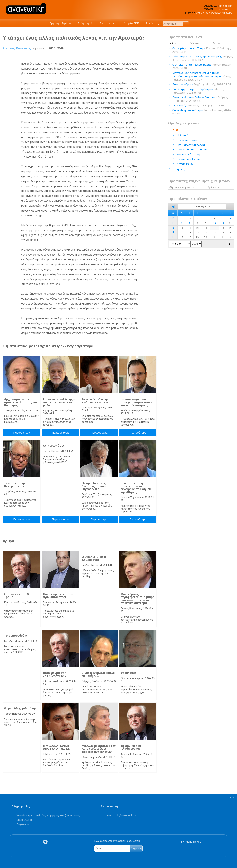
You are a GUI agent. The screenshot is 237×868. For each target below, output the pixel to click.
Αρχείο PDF (129, 23)
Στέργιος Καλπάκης (17, 48)
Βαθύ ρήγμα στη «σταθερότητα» (55, 674)
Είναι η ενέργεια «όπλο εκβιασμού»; (98, 674)
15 (173, 223)
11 (223, 223)
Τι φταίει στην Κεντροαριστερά (16, 485)
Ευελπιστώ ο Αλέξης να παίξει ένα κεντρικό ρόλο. (60, 402)
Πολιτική (182, 135)
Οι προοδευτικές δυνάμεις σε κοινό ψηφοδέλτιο (95, 486)
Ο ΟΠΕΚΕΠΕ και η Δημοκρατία (94, 558)
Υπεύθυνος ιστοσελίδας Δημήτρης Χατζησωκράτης (48, 816)
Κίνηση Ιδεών (185, 164)
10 (214, 223)
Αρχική (54, 23)
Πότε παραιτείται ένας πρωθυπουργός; (60, 596)
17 (173, 233)
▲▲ (232, 797)
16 (173, 228)
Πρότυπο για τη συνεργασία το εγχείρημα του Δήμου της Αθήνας (136, 488)
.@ (121, 816)
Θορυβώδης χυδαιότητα (21, 708)
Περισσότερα (22, 433)
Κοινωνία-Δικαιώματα (191, 154)
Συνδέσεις (151, 23)
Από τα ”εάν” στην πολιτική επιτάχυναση (98, 401)
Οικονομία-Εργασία (189, 140)
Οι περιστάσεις (54, 446)
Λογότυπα (23, 824)
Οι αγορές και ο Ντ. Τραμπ (18, 596)
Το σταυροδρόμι (16, 636)
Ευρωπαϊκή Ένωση (189, 159)
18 (173, 237)
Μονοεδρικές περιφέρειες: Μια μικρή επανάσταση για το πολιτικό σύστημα (137, 599)
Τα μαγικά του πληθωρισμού (131, 747)
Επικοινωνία (106, 23)
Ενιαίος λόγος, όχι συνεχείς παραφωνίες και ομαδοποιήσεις (136, 402)
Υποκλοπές (128, 673)
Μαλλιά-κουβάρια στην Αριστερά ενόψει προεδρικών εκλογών (99, 749)
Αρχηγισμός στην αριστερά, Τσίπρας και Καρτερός (21, 402)
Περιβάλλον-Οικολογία (191, 145)
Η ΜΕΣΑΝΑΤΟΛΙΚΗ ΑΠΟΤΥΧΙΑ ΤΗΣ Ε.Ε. (57, 747)
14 (173, 219)
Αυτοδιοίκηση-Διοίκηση (192, 150)
